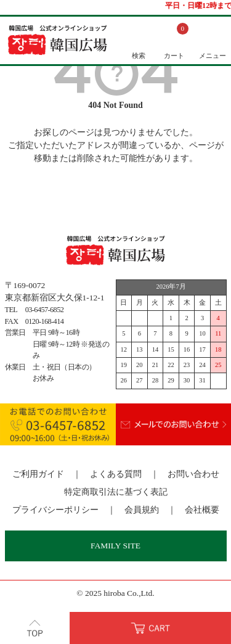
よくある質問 (116, 474)
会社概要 (202, 510)
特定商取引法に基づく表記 (116, 492)
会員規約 (142, 510)
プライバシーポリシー (55, 510)
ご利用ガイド (38, 474)
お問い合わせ (193, 474)
